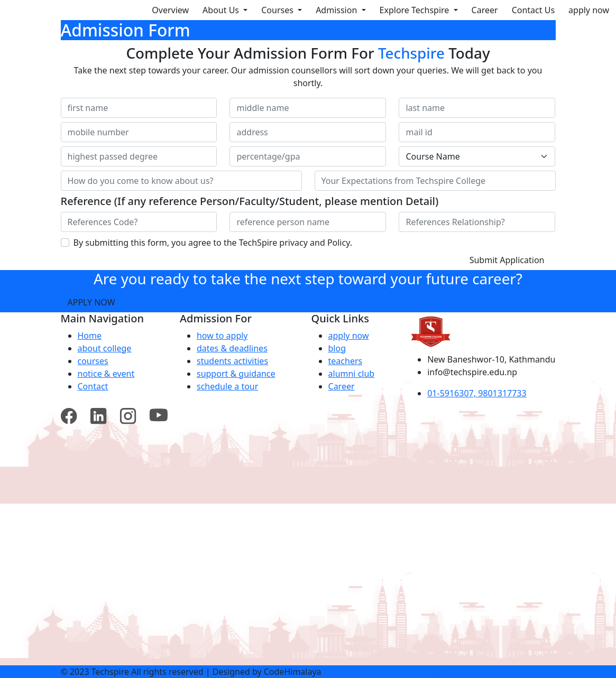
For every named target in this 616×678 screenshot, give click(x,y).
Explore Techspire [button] (416, 10)
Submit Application (507, 260)
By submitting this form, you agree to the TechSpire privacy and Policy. (213, 243)
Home (90, 336)
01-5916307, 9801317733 (477, 393)
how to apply (222, 336)
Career (485, 10)
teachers (346, 361)
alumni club (352, 374)
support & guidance (236, 374)
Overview (170, 10)
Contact (93, 386)
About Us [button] (222, 10)
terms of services (520, 672)
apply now (589, 10)
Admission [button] (337, 10)
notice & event (106, 374)
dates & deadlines (232, 348)
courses (93, 361)
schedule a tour (227, 386)
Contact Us (533, 10)
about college (105, 348)
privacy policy (458, 672)
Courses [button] (278, 10)
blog (337, 348)
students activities (232, 361)
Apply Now (91, 302)
